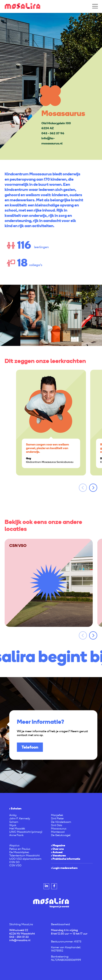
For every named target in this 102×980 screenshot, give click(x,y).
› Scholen (15, 808)
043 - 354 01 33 (19, 937)
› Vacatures (58, 855)
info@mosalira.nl (20, 940)
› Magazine (58, 845)
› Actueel (57, 852)
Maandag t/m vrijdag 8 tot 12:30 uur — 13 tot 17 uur (69, 932)
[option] (51, 86)
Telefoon (30, 747)
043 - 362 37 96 (53, 133)
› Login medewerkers (64, 868)
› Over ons (57, 849)
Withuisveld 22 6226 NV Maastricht (22, 932)
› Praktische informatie (66, 859)
